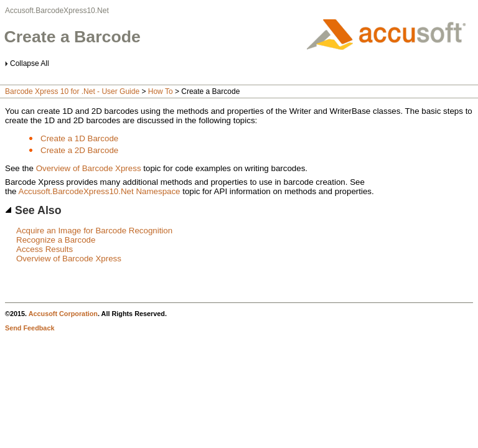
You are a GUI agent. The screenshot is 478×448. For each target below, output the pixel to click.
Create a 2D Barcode (79, 150)
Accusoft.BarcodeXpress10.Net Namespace (100, 191)
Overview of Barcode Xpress (89, 168)
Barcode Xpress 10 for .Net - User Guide (72, 91)
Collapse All (30, 63)
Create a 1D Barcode (79, 138)
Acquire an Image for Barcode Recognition (94, 231)
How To (161, 91)
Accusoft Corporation (63, 314)
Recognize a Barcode (56, 240)
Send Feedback (30, 328)
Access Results (45, 249)
